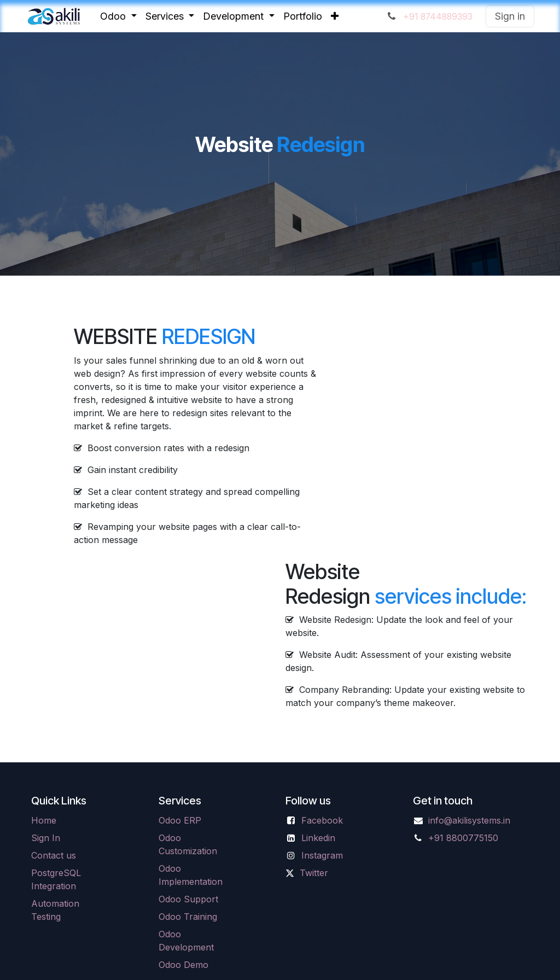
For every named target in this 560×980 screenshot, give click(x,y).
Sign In (46, 838)
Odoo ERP (180, 820)
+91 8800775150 (463, 838)
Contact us (54, 855)
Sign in (510, 16)
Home (44, 820)
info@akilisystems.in (469, 820)
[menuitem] (118, 16)
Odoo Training (188, 917)
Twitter (314, 873)
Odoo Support (188, 899)
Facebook (322, 820)
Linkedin (318, 838)
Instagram (322, 855)
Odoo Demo (183, 965)
